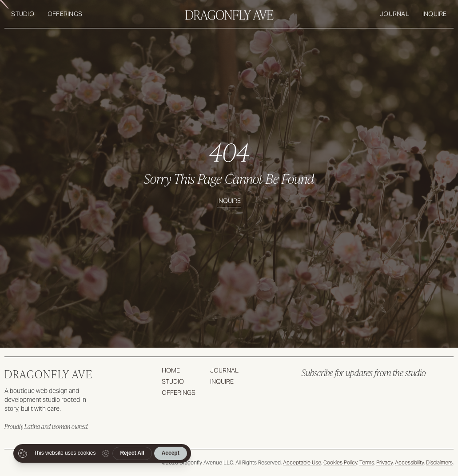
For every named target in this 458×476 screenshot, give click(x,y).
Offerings (65, 14)
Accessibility (409, 462)
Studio (23, 14)
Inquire (435, 14)
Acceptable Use (302, 462)
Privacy (384, 462)
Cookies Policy (340, 462)
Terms (367, 462)
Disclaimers (439, 462)
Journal (394, 14)
